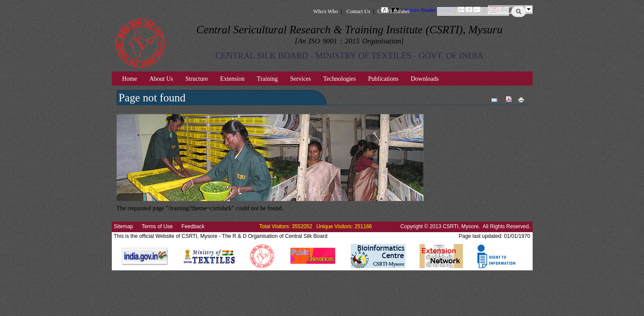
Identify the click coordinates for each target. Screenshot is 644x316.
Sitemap (124, 226)
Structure (197, 79)
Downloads (425, 79)
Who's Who (326, 11)
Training (267, 79)
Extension (232, 79)
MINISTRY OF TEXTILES (363, 56)
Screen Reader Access (428, 10)
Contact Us (359, 11)
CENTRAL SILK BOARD (262, 56)
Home (130, 79)
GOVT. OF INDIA (451, 56)
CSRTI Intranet (394, 11)
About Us (161, 79)
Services (301, 79)
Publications (383, 79)
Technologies (339, 79)
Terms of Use (157, 226)
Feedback (193, 226)
